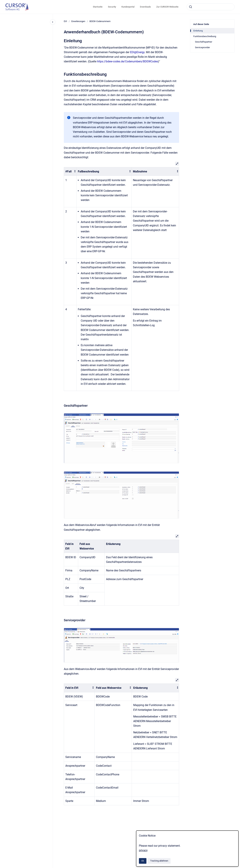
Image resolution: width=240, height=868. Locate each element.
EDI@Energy (137, 52)
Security (112, 7)
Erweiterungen (78, 21)
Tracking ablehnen (159, 861)
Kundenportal (128, 7)
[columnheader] (70, 171)
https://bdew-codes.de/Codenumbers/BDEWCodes (128, 61)
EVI (65, 21)
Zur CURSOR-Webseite (167, 7)
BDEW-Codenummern (100, 21)
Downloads (145, 7)
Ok (143, 861)
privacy (143, 850)
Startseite (98, 7)
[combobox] (211, 7)
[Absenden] (191, 7)
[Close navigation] (53, 22)
